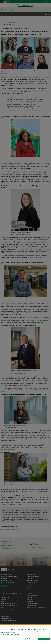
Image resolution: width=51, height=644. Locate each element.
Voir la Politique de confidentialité (9, 634)
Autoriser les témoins (44, 639)
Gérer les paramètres (31, 639)
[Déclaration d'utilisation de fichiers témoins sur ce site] (26, 634)
